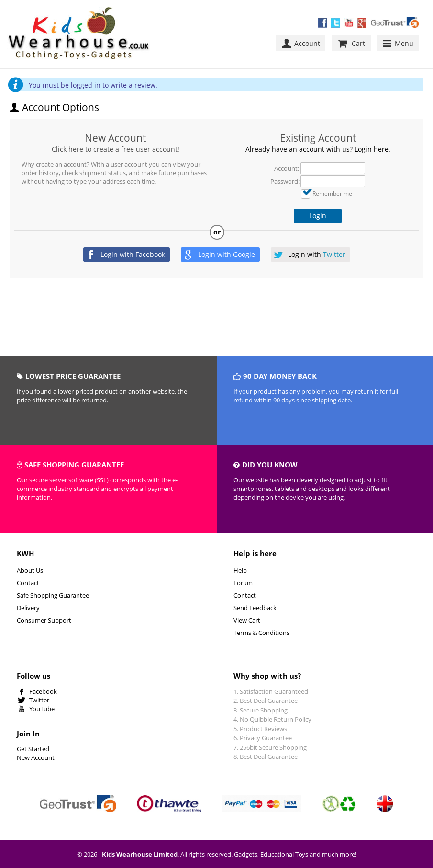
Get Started (33, 749)
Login (318, 216)
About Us (30, 570)
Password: (285, 181)
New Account (115, 138)
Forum (243, 583)
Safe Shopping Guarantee (53, 595)
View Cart (247, 620)
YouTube (42, 709)
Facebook (43, 691)
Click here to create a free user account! (116, 149)
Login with (133, 254)
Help (240, 570)
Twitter (39, 700)
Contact (28, 583)
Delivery (28, 608)
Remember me (332, 193)
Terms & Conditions (261, 633)
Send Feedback (255, 608)
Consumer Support (44, 620)
